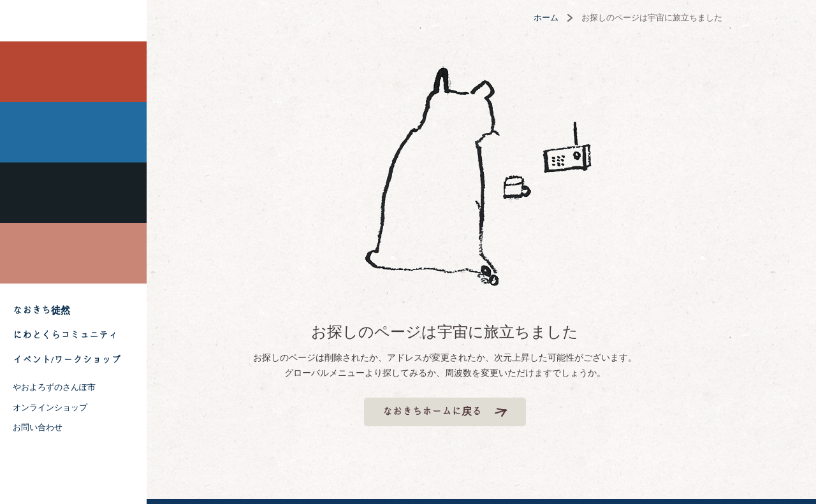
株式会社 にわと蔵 (73, 21)
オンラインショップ (50, 407)
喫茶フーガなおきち (73, 253)
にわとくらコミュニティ (65, 335)
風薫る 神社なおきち (73, 132)
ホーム (582, 18)
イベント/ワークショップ (67, 360)
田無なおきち (73, 72)
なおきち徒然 (41, 310)
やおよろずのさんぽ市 (54, 387)
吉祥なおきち (73, 193)
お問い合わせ (38, 427)
